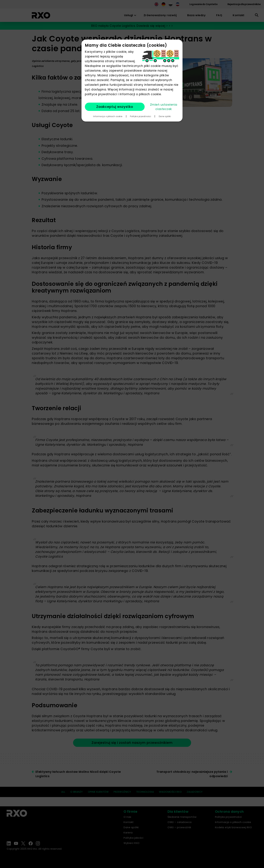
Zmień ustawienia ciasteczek (164, 107)
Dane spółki (165, 116)
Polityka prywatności (141, 116)
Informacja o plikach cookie (108, 116)
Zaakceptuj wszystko (115, 107)
